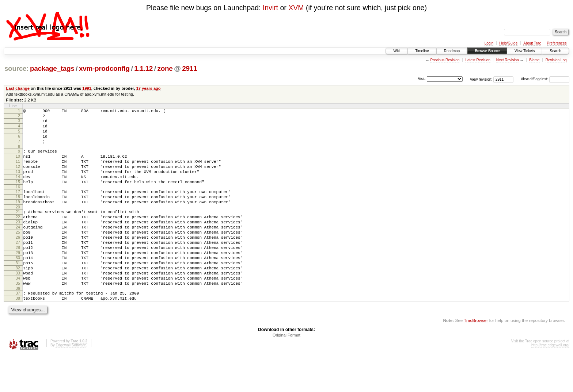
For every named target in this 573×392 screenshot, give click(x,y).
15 (18, 196)
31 (18, 292)
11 (18, 171)
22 (18, 237)
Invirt (270, 8)
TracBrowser (476, 358)
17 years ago (149, 88)
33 (18, 305)
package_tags (52, 68)
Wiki (397, 51)
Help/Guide (508, 43)
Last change (18, 88)
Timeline (422, 51)
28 (18, 274)
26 (18, 261)
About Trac (532, 43)
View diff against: (545, 79)
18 (18, 213)
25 (18, 255)
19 (18, 219)
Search (555, 51)
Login (489, 43)
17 (18, 207)
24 (18, 249)
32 (18, 299)
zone (165, 68)
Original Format (286, 372)
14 (18, 190)
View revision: (481, 79)
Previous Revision (445, 60)
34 (18, 311)
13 (18, 184)
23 (18, 243)
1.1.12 (143, 68)
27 (18, 268)
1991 (87, 88)
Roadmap (452, 51)
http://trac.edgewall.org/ (550, 382)
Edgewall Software (71, 382)
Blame (534, 60)
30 (18, 286)
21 (18, 230)
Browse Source (487, 51)
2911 (189, 68)
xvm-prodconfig (104, 68)
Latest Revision (478, 60)
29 (18, 280)
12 (18, 177)
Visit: (422, 79)
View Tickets (525, 51)
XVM (296, 8)
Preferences (557, 43)
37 (18, 328)
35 (18, 317)
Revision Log (556, 60)
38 (18, 334)
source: (16, 68)
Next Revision (508, 60)
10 (18, 165)
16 (18, 202)
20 (18, 226)
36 (18, 323)
